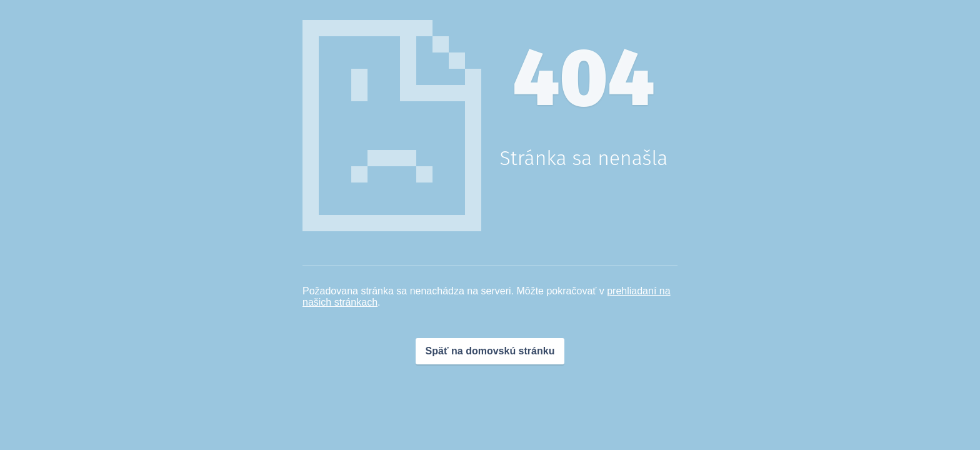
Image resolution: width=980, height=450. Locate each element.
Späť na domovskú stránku (490, 351)
